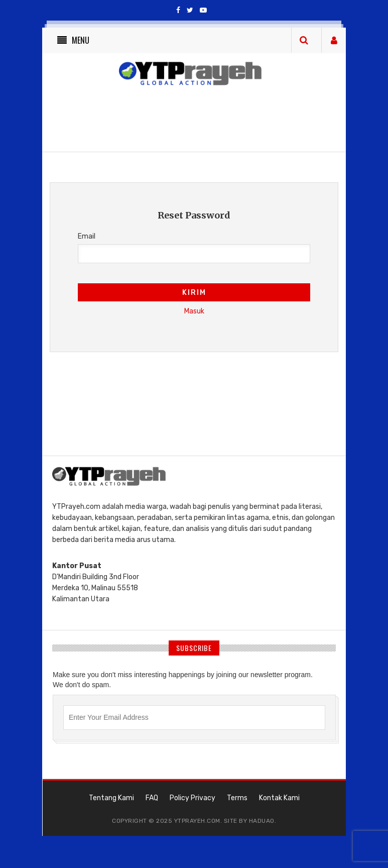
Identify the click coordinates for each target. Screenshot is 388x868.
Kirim (194, 293)
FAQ (152, 798)
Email (87, 236)
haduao (262, 821)
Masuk (194, 311)
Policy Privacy (192, 798)
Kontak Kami (279, 798)
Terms (237, 798)
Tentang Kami (111, 798)
